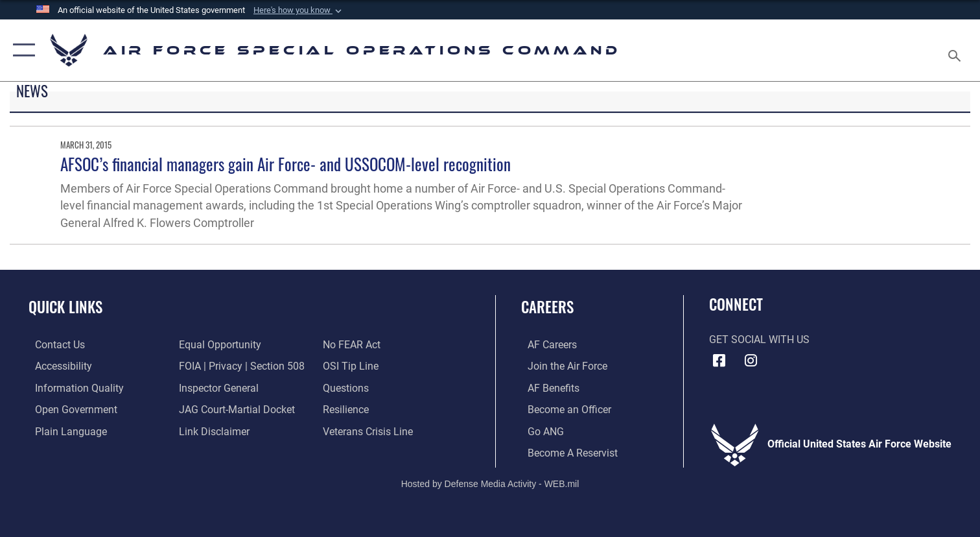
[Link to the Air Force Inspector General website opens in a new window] (217, 387)
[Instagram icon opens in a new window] (751, 361)
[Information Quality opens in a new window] (73, 387)
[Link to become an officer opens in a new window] (563, 409)
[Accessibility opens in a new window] (57, 366)
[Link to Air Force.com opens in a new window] (561, 366)
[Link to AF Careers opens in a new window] (546, 344)
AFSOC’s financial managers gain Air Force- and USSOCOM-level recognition (286, 164)
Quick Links (65, 306)
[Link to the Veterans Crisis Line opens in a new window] (370, 430)
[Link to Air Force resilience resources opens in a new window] (348, 409)
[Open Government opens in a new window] (70, 409)
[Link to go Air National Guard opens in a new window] (539, 430)
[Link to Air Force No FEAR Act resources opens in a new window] (354, 344)
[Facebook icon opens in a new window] (719, 361)
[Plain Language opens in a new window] (64, 430)
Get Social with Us (759, 340)
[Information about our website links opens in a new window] (212, 430)
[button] (299, 10)
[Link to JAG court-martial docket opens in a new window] (235, 409)
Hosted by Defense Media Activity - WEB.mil (490, 482)
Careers (547, 306)
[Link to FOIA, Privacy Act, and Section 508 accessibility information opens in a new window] (240, 366)
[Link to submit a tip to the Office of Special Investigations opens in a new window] (353, 366)
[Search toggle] (956, 51)
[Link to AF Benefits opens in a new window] (547, 387)
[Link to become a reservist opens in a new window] (566, 451)
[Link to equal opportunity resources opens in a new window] (218, 344)
